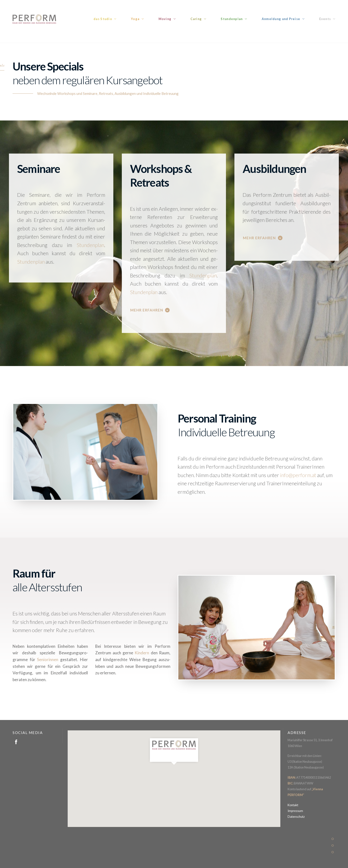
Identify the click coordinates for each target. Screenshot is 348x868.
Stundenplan (232, 19)
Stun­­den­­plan (90, 245)
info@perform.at (298, 475)
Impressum (295, 811)
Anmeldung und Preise (281, 19)
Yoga (135, 19)
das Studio (103, 19)
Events (325, 19)
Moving (165, 19)
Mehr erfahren (259, 238)
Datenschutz (296, 817)
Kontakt (293, 805)
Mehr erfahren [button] (147, 310)
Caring (196, 19)
